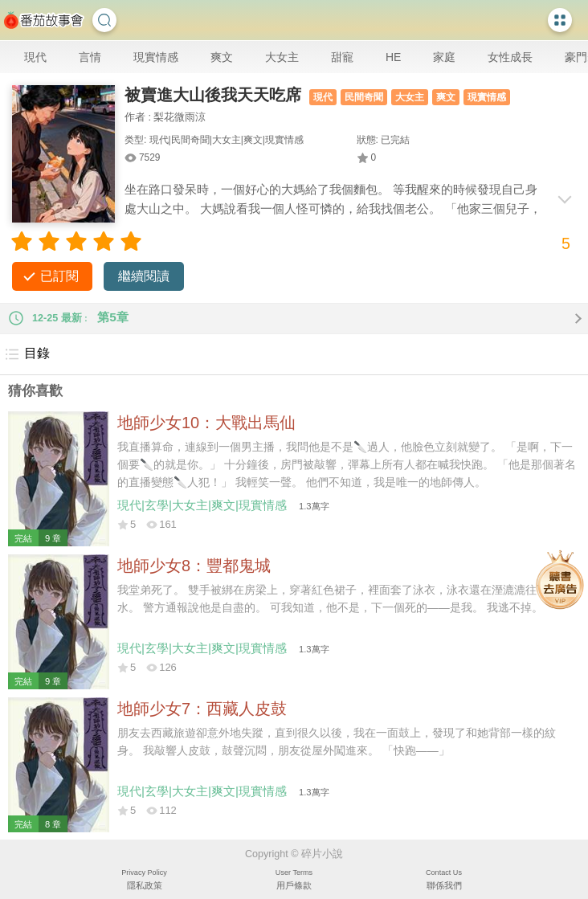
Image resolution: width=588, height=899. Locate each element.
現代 (35, 57)
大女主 (282, 57)
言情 (90, 57)
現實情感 (156, 57)
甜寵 (342, 57)
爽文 (222, 57)
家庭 (444, 57)
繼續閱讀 (144, 276)
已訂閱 (59, 276)
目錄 (27, 354)
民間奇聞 (364, 97)
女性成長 (510, 57)
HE (393, 57)
